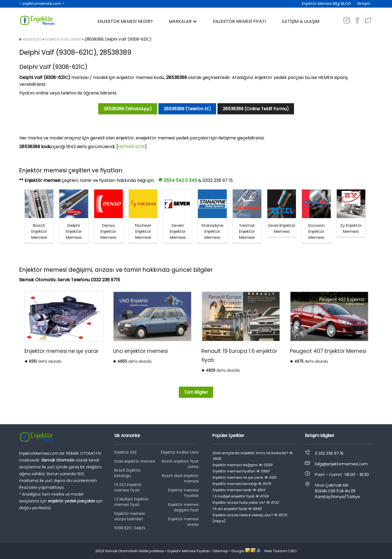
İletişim (364, 4)
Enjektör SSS (125, 452)
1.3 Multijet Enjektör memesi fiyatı (131, 502)
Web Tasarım (276, 551)
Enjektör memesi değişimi (242, 465)
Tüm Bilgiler (196, 392)
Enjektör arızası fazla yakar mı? (246, 503)
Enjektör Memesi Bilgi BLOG (326, 4)
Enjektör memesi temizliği (242, 484)
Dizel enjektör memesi (135, 461)
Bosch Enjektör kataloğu (128, 473)
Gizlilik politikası (151, 551)
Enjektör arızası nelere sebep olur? (250, 515)
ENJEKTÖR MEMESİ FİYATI (239, 21)
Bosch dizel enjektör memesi (180, 479)
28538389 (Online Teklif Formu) (256, 109)
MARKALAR (183, 21)
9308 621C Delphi (130, 528)
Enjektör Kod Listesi (63, 39)
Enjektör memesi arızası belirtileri (130, 516)
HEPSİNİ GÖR (131, 147)
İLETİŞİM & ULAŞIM (301, 21)
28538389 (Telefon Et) (187, 109)
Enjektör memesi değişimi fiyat (183, 507)
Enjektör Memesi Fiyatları (189, 551)
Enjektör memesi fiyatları (241, 471)
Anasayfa (32, 39)
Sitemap (221, 551)
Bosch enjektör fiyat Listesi (180, 464)
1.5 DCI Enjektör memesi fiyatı (128, 488)
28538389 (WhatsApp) (128, 109)
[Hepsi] (219, 521)
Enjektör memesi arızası (183, 522)
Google (238, 551)
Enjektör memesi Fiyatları (183, 493)
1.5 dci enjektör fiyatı (237, 509)
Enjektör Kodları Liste (180, 452)
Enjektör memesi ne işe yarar (244, 477)
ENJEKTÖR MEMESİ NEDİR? (125, 21)
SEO (293, 551)
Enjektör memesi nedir (239, 490)
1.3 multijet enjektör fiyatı (241, 496)
